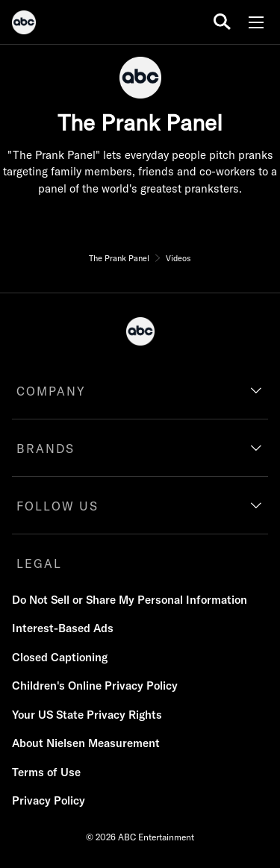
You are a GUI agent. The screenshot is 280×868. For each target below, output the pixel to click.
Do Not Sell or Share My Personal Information (130, 600)
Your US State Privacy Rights (87, 715)
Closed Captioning (60, 657)
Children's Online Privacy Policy (95, 686)
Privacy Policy (49, 800)
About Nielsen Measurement (86, 743)
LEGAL (39, 563)
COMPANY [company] (51, 391)
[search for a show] (222, 22)
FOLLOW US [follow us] (57, 506)
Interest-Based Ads (63, 628)
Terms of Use (46, 772)
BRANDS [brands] (46, 449)
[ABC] (24, 25)
